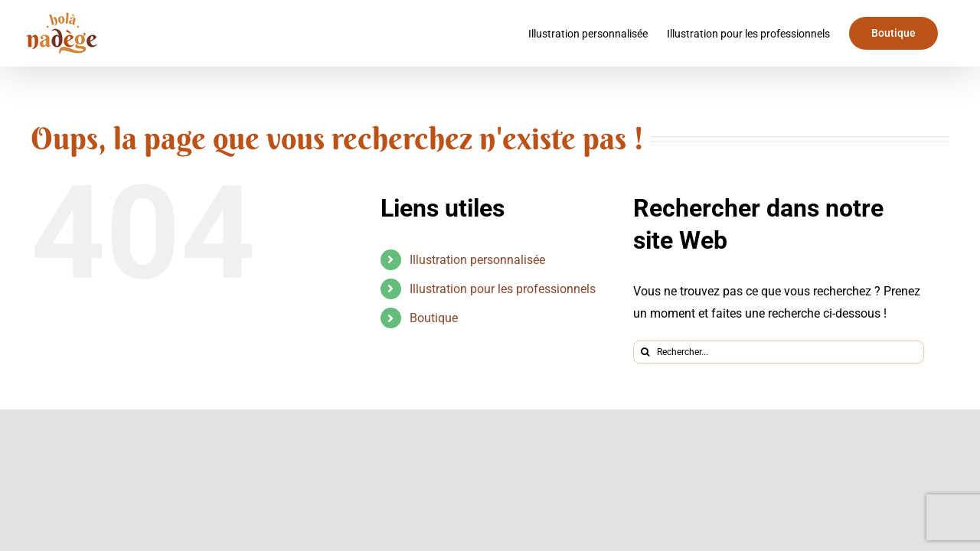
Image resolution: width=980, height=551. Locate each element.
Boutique (434, 318)
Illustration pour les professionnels (503, 289)
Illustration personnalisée (477, 260)
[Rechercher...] (779, 352)
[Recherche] (645, 352)
